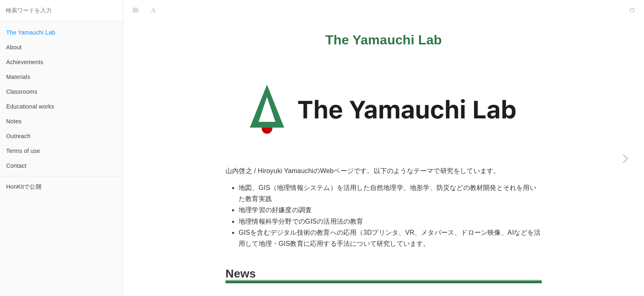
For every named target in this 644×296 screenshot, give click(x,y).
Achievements (25, 62)
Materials (18, 77)
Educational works (30, 106)
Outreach (18, 136)
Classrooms (22, 92)
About (14, 47)
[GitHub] (632, 10)
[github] (597, 10)
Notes (14, 121)
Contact (16, 166)
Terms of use (23, 151)
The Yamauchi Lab (31, 32)
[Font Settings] (153, 10)
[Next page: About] (626, 158)
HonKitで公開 (24, 187)
